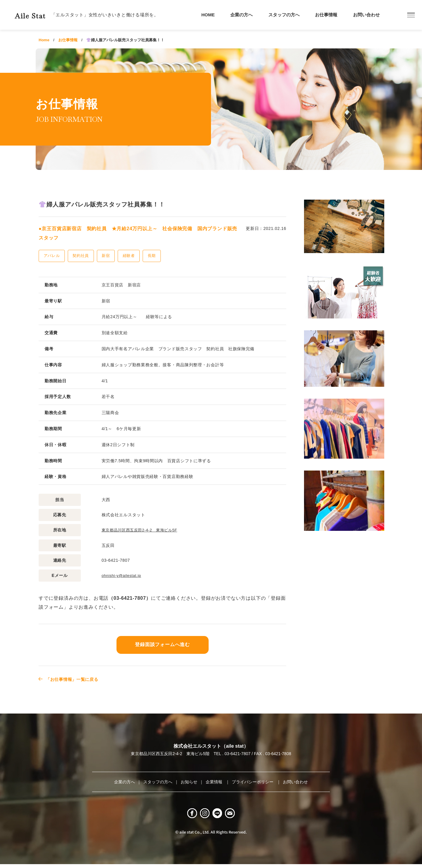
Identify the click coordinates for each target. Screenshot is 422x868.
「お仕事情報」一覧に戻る (76, 679)
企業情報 (215, 781)
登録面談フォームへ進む (163, 644)
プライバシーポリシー (253, 781)
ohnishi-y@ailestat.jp (123, 575)
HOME (208, 15)
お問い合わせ (366, 15)
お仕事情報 (326, 15)
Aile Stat (40, 15)
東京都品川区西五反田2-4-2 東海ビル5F (142, 530)
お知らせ (189, 781)
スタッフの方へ (284, 15)
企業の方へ (241, 15)
